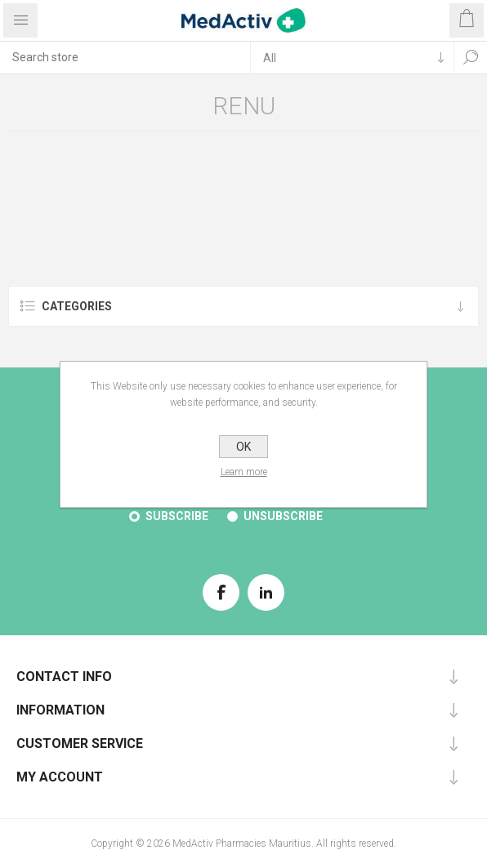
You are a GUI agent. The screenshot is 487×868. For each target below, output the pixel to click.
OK (243, 447)
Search (471, 57)
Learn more (244, 472)
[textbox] (125, 57)
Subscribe (177, 516)
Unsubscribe (283, 516)
